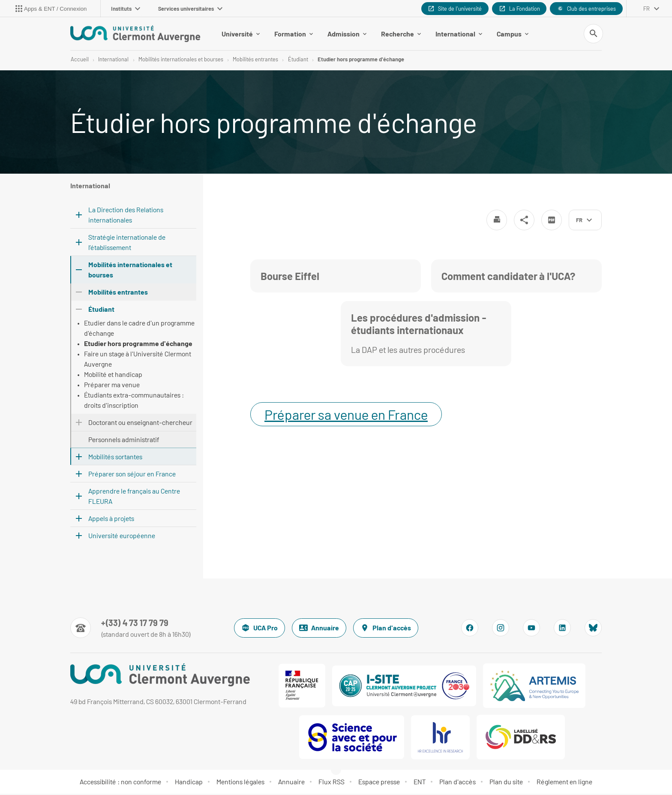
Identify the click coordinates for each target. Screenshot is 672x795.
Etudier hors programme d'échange (361, 60)
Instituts (126, 9)
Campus (513, 34)
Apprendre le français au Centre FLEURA (134, 497)
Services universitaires (190, 9)
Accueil (80, 60)
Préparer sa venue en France (346, 416)
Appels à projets (111, 519)
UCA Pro (259, 629)
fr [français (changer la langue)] (646, 9)
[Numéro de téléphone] (130, 629)
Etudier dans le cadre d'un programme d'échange (139, 329)
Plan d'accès (386, 629)
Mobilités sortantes (115, 458)
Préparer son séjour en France (132, 475)
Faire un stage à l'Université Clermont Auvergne (138, 360)
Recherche (401, 34)
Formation (294, 34)
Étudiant (298, 60)
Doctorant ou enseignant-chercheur (140, 423)
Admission (347, 34)
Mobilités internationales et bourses (181, 60)
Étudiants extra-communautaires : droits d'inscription (134, 401)
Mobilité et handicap (113, 375)
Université (241, 34)
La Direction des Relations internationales (126, 216)
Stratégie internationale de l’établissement (127, 243)
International (459, 34)
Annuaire (319, 629)
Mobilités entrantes (255, 60)
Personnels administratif (124, 441)
